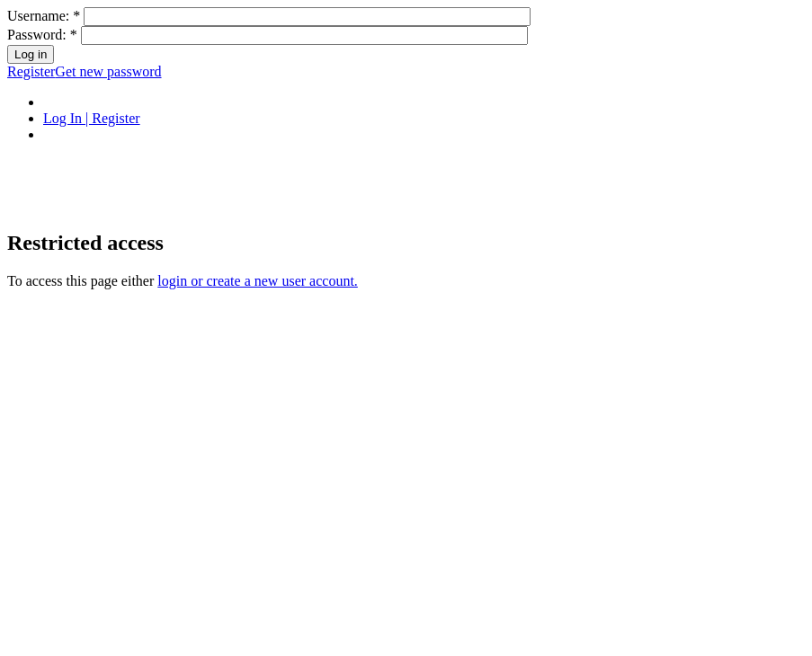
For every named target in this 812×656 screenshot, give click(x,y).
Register (31, 71)
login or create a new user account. (258, 281)
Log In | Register (92, 118)
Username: (44, 16)
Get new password (108, 71)
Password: (42, 35)
